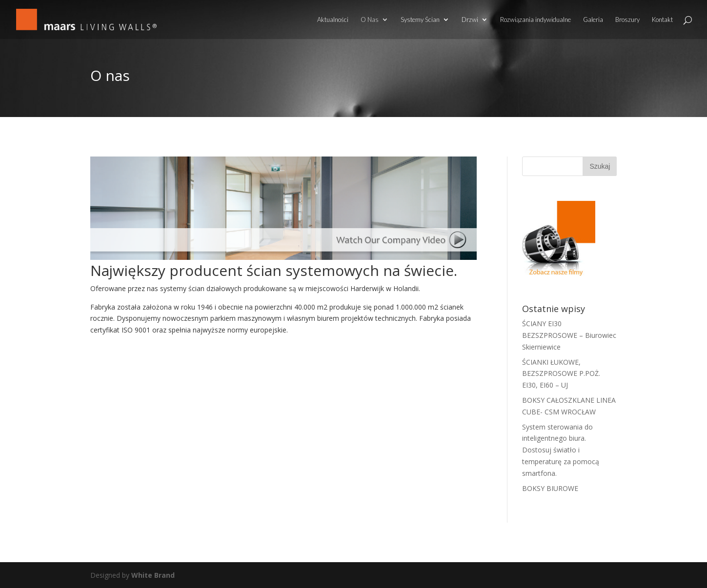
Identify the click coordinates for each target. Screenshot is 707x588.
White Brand (153, 575)
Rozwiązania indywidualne (535, 20)
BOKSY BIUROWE (550, 488)
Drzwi (470, 20)
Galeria (593, 20)
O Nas (370, 20)
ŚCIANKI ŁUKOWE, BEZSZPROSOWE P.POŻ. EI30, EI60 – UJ (561, 374)
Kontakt (662, 20)
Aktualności (333, 20)
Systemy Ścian (420, 20)
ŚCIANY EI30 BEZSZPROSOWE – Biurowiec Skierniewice (569, 335)
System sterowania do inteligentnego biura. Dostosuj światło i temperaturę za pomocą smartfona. (561, 450)
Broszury (627, 20)
